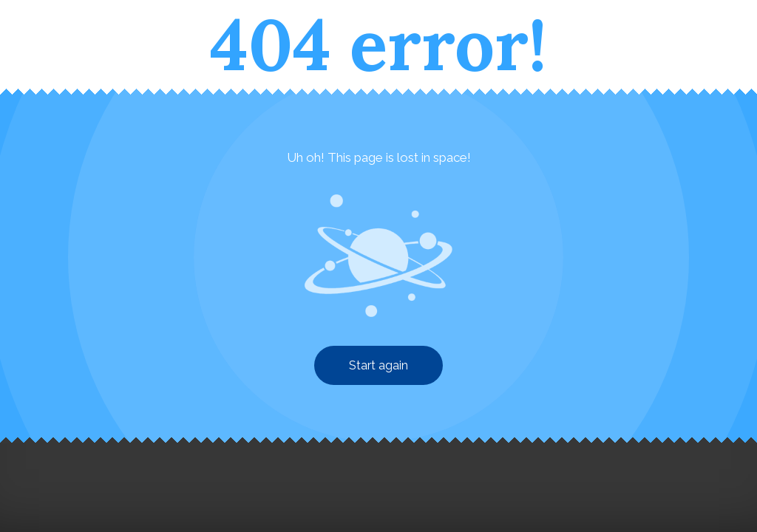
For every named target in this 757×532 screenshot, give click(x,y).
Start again (378, 365)
